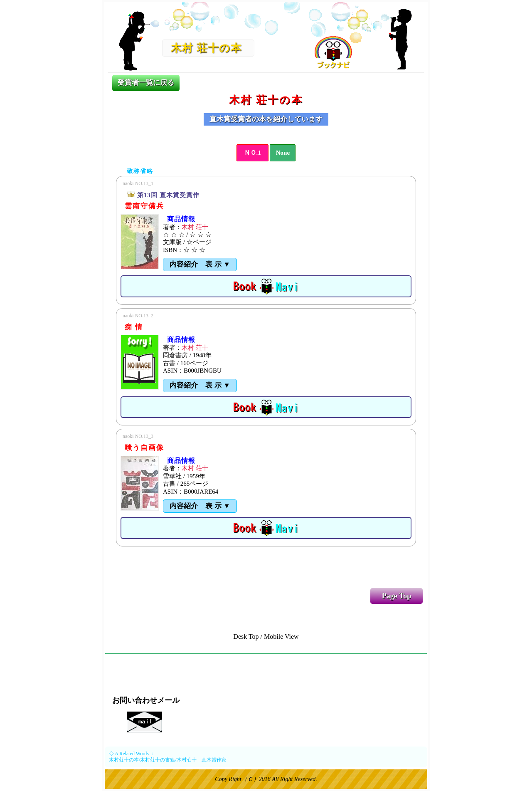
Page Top (397, 596)
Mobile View (281, 637)
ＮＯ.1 (252, 153)
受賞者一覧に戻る (146, 83)
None (283, 153)
